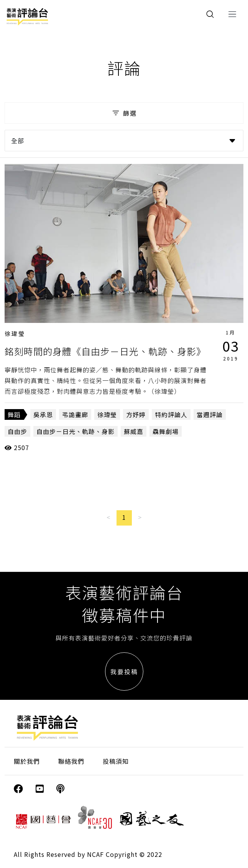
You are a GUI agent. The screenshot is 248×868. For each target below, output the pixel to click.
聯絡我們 (71, 761)
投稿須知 (116, 761)
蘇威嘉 (134, 431)
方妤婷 (136, 414)
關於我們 (27, 761)
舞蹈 (14, 414)
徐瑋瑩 (15, 333)
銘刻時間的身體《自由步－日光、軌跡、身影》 (105, 351)
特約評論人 (171, 414)
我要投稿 (124, 671)
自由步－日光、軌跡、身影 (76, 431)
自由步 (17, 431)
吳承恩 (43, 414)
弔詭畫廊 (75, 414)
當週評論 (210, 414)
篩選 (124, 113)
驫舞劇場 (166, 431)
